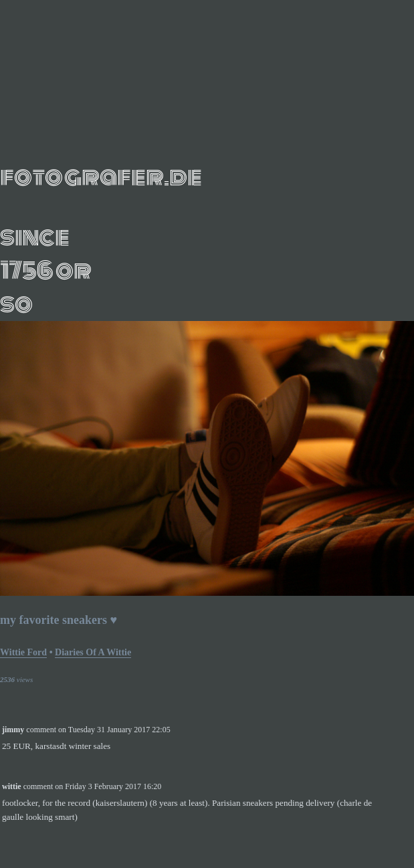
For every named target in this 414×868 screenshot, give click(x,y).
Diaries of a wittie (93, 652)
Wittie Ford (23, 652)
